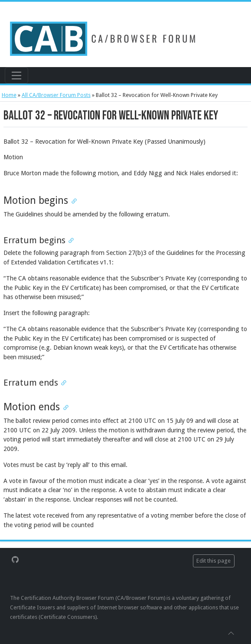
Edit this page (214, 561)
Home (9, 95)
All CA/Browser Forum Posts (56, 95)
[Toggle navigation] (16, 75)
